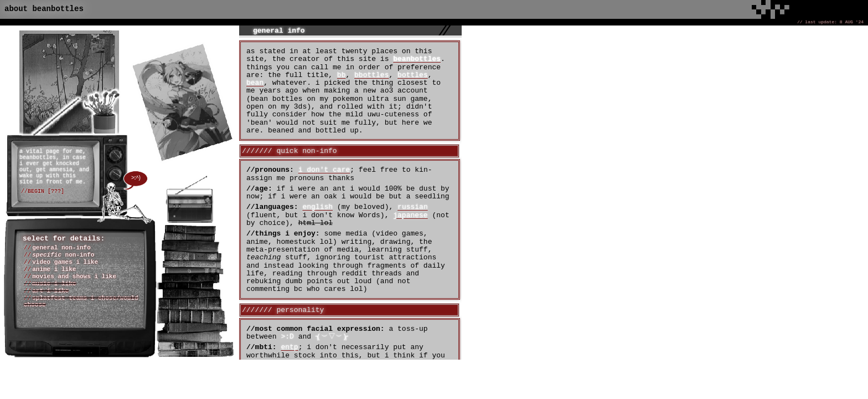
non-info (63, 255)
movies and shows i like (74, 277)
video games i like (65, 262)
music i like (54, 284)
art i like (50, 291)
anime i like (54, 269)
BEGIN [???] (46, 191)
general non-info (61, 248)
